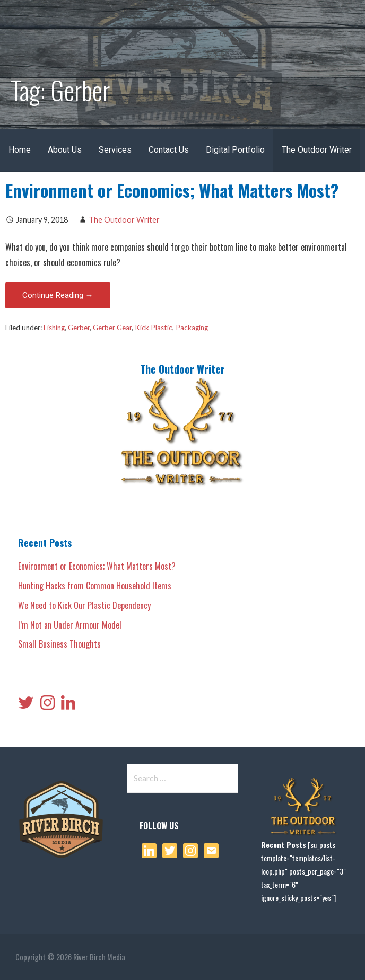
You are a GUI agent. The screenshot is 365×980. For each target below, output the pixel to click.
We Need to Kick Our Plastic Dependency (84, 605)
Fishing (54, 328)
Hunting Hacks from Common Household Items (95, 586)
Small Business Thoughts (59, 644)
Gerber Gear (112, 328)
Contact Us (169, 150)
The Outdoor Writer (317, 150)
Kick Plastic (154, 328)
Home (20, 150)
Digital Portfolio (235, 150)
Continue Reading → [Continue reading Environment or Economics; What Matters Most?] (58, 295)
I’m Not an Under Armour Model (70, 625)
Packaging (192, 328)
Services (115, 150)
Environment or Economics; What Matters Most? (172, 190)
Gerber (79, 328)
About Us (65, 150)
